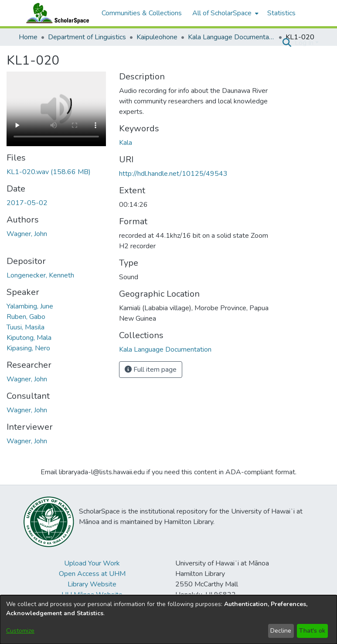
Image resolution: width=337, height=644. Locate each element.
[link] (49, 172)
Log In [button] (305, 43)
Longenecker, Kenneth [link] (40, 275)
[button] (287, 43)
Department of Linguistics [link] (87, 37)
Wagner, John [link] (27, 234)
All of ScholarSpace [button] (222, 13)
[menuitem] (225, 13)
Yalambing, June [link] (30, 306)
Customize (20, 631)
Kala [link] (126, 143)
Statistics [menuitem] (281, 13)
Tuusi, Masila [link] (26, 327)
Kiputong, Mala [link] (29, 338)
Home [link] (28, 37)
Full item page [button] (151, 370)
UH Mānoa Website (92, 595)
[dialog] (168, 620)
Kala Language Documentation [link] (231, 37)
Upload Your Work (92, 563)
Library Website (92, 584)
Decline (281, 631)
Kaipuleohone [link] (157, 37)
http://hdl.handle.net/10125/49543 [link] (173, 174)
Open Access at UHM (92, 574)
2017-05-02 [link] (27, 203)
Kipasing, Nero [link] (28, 348)
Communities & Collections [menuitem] (142, 13)
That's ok (312, 631)
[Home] (56, 13)
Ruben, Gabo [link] (26, 317)
